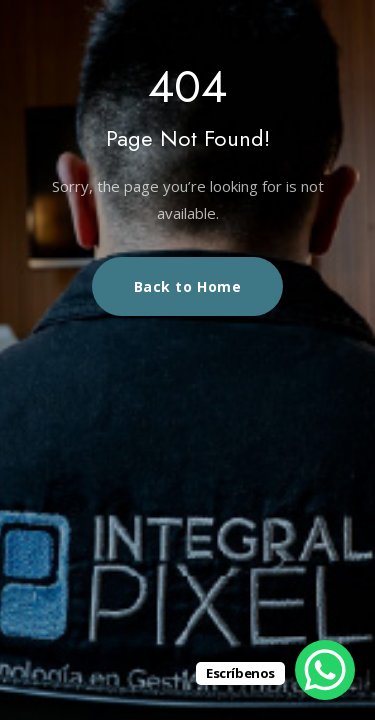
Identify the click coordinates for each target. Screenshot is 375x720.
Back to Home (188, 286)
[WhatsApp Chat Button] (325, 670)
